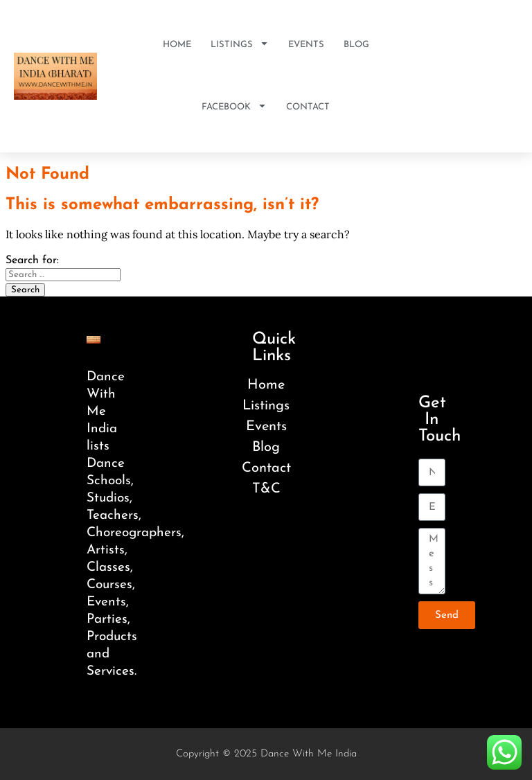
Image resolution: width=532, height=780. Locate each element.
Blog (356, 45)
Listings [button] (240, 45)
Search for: (32, 260)
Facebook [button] (234, 108)
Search (25, 290)
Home (177, 45)
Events (306, 45)
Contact (308, 107)
